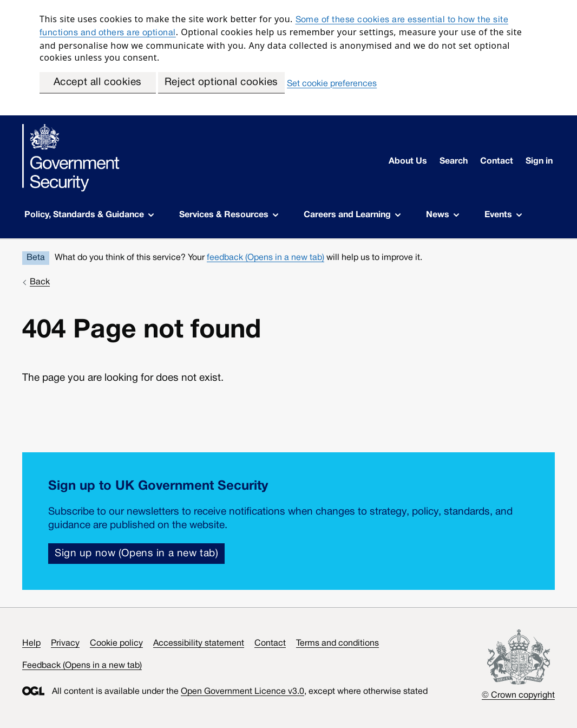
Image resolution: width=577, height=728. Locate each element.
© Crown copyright (518, 695)
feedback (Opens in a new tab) (265, 258)
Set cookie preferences (332, 84)
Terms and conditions (337, 643)
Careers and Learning (352, 215)
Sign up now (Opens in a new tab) (136, 554)
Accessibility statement (199, 643)
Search (454, 161)
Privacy (65, 643)
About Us (408, 161)
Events (503, 215)
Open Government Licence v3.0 (242, 692)
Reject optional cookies (221, 82)
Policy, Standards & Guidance (89, 215)
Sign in (539, 161)
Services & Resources (229, 215)
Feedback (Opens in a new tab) (82, 666)
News (442, 215)
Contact (497, 161)
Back (40, 282)
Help (31, 643)
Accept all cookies (98, 82)
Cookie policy (116, 643)
